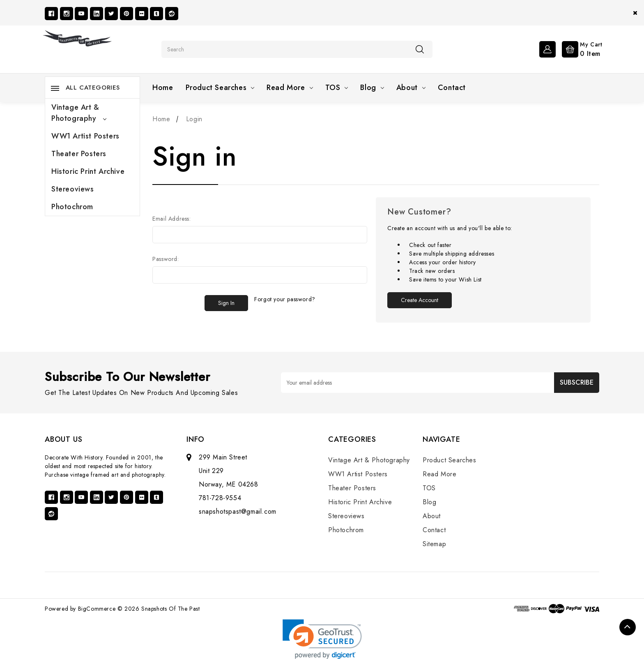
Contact (452, 88)
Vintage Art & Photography (79, 113)
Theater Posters (79, 154)
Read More (290, 88)
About (411, 88)
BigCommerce (97, 609)
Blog (372, 88)
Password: (166, 259)
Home (163, 88)
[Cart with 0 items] (580, 48)
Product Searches (220, 88)
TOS (337, 88)
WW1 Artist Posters (85, 136)
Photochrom (72, 207)
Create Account (420, 300)
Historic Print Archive (88, 171)
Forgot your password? (285, 299)
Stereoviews (73, 189)
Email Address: (171, 219)
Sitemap (434, 544)
